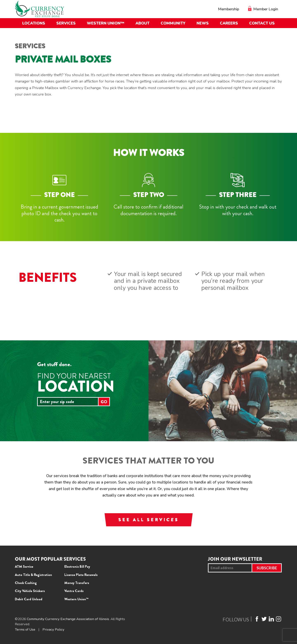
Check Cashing (26, 583)
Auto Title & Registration (33, 575)
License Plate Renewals (81, 575)
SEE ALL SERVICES (148, 520)
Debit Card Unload (29, 599)
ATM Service (24, 566)
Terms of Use (25, 629)
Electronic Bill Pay (77, 566)
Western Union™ (76, 599)
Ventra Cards (74, 591)
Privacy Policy (53, 629)
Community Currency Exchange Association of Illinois (68, 619)
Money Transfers (77, 583)
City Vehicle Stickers (30, 591)
